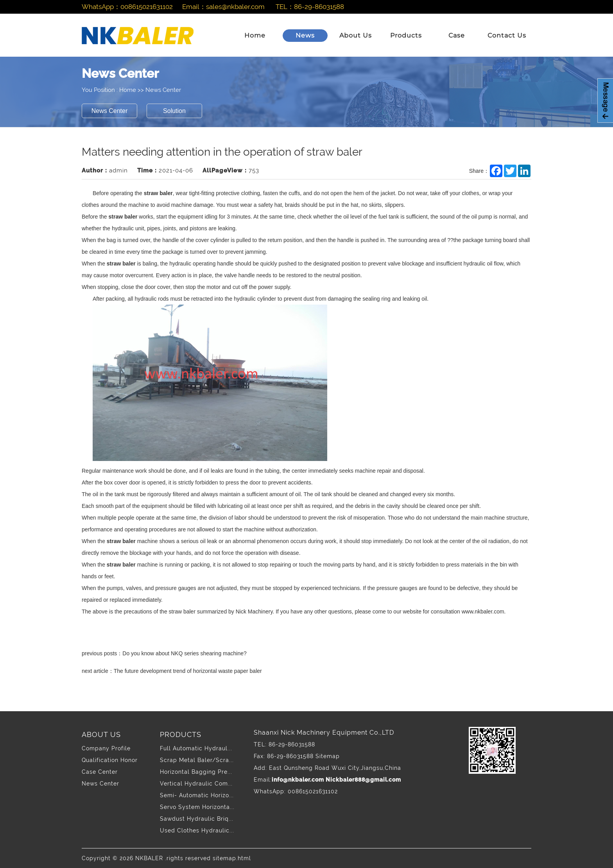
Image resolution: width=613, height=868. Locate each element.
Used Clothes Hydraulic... (197, 830)
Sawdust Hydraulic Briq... (197, 819)
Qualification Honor (110, 760)
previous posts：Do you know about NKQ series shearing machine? (164, 653)
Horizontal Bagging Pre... (196, 772)
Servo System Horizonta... (197, 807)
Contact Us (507, 35)
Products (406, 35)
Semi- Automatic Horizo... (197, 795)
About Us (356, 35)
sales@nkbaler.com (235, 7)
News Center (163, 90)
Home (255, 35)
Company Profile (106, 748)
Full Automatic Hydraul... (196, 748)
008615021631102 (147, 7)
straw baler (158, 193)
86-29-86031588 (319, 7)
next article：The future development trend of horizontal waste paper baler (172, 671)
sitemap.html (232, 858)
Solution (174, 111)
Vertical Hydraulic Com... (196, 784)
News (305, 35)
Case (457, 35)
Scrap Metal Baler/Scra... (197, 760)
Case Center (100, 772)
